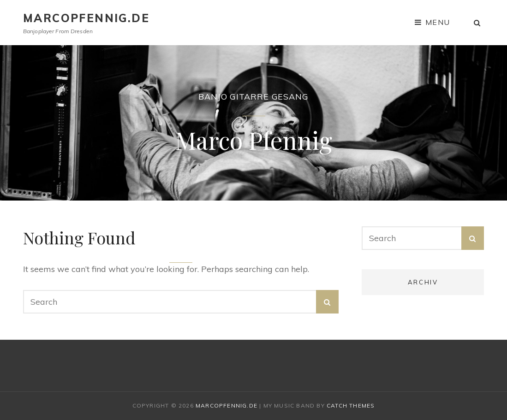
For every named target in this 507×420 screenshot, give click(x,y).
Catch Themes (351, 405)
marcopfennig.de (86, 18)
